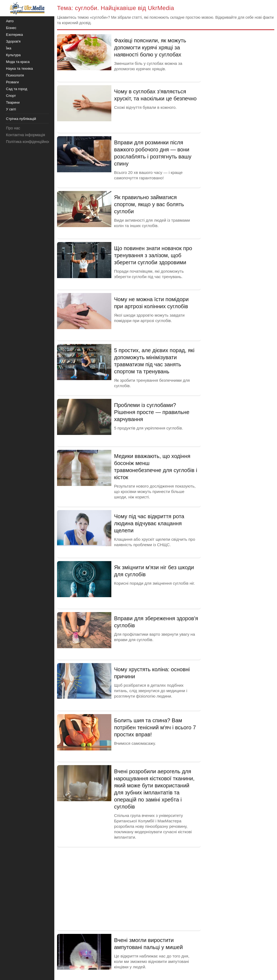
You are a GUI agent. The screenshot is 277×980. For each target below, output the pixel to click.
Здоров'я (13, 41)
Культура (13, 55)
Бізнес (11, 28)
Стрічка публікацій (21, 119)
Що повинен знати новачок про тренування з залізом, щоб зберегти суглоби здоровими (153, 255)
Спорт (11, 96)
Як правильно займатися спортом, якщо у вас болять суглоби (149, 204)
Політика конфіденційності (29, 142)
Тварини (13, 102)
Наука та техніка (19, 69)
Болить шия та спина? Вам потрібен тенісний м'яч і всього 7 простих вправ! (155, 727)
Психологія (15, 75)
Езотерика (14, 35)
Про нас (13, 128)
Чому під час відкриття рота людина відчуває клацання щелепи (149, 523)
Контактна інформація (26, 135)
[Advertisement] (129, 888)
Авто (10, 21)
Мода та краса (18, 62)
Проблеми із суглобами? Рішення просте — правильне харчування (152, 412)
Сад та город (17, 89)
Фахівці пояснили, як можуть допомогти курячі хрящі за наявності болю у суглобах (150, 47)
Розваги (12, 82)
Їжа (9, 48)
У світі (11, 109)
